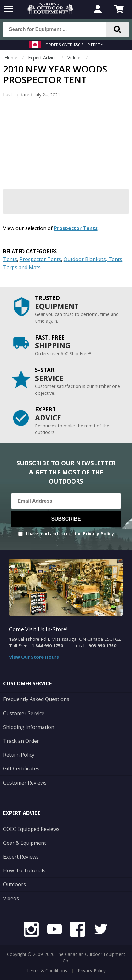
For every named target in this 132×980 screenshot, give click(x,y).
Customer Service (24, 713)
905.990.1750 (102, 646)
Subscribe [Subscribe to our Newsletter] (66, 519)
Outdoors (14, 884)
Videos (75, 58)
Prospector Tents (76, 228)
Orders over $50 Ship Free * (74, 45)
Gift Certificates (21, 768)
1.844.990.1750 (47, 646)
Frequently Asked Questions (36, 699)
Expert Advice (42, 58)
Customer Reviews (25, 783)
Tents (10, 259)
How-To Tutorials (24, 870)
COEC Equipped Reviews (31, 829)
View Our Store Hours (34, 657)
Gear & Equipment (25, 843)
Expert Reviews (21, 857)
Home (11, 58)
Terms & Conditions (47, 970)
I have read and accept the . (70, 534)
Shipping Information (29, 727)
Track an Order (21, 741)
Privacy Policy (98, 534)
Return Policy (19, 755)
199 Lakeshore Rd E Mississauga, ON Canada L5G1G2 (65, 639)
